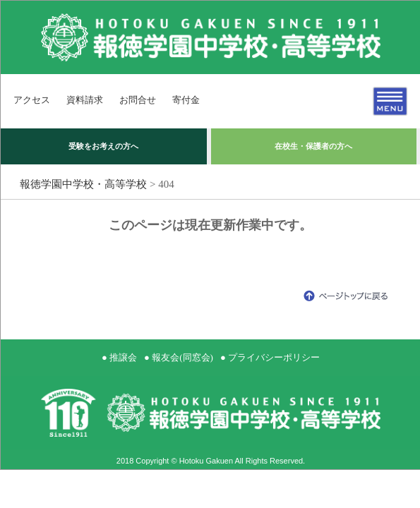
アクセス (32, 100)
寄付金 (186, 100)
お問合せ (138, 100)
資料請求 (85, 100)
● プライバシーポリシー (270, 357)
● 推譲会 (119, 357)
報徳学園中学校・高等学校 (83, 184)
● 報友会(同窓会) (179, 357)
